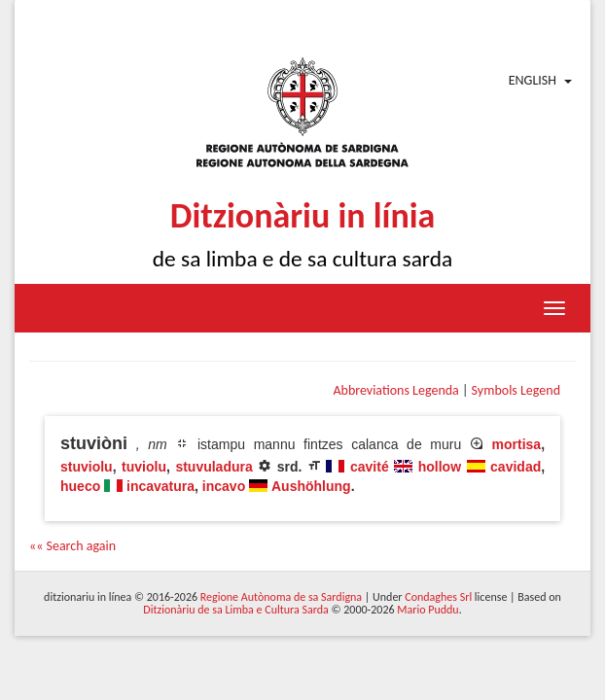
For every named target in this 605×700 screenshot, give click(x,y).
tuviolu (144, 467)
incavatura (160, 486)
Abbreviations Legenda (395, 390)
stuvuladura (214, 467)
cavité (370, 467)
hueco (80, 486)
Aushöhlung (311, 486)
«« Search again (72, 546)
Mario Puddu (427, 610)
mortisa (517, 444)
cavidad (516, 467)
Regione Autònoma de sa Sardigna (281, 597)
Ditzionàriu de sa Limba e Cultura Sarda (235, 610)
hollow (440, 467)
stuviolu (87, 467)
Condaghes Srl (438, 597)
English (533, 80)
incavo (224, 486)
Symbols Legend (516, 390)
